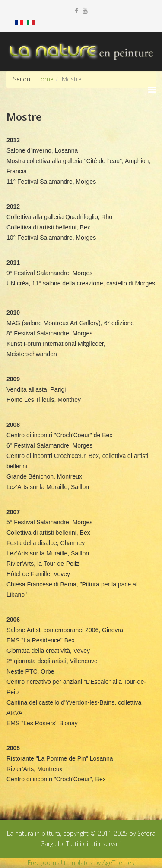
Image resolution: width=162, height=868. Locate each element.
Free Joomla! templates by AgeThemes (81, 863)
